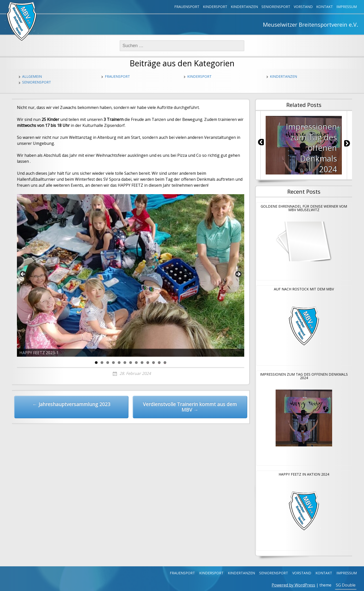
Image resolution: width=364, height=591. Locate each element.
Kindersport (215, 7)
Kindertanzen (244, 7)
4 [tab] (113, 363)
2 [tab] (102, 363)
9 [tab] (142, 363)
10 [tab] (148, 363)
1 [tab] (96, 363)
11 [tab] (154, 363)
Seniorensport (276, 7)
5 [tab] (119, 363)
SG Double (346, 585)
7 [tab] (131, 363)
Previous (23, 274)
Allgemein (32, 76)
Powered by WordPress (293, 585)
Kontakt (325, 7)
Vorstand (303, 7)
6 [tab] (125, 363)
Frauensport (187, 7)
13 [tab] (165, 363)
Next (238, 274)
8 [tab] (136, 363)
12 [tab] (159, 363)
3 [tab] (108, 363)
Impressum (347, 7)
